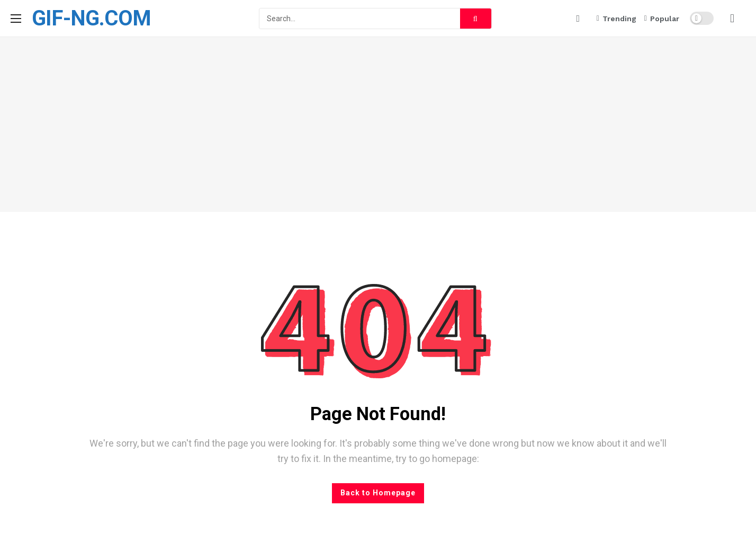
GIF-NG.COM (91, 19)
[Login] (732, 19)
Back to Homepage (378, 493)
